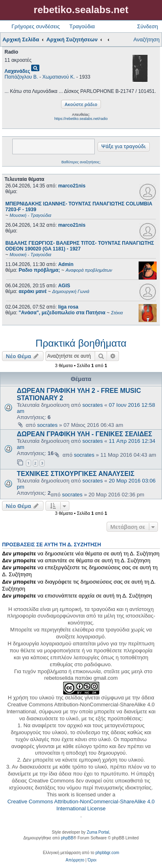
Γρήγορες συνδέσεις (36, 26)
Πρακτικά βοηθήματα (81, 343)
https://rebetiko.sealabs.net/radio (81, 119)
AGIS (64, 286)
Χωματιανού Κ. (58, 77)
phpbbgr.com (107, 853)
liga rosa (68, 307)
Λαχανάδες (17, 71)
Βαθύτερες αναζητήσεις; (81, 162)
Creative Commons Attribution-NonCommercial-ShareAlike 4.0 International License (81, 805)
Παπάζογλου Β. (21, 77)
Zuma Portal (98, 832)
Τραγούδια (82, 26)
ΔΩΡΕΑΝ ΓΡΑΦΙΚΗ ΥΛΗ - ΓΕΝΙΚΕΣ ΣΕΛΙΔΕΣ (84, 434)
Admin (66, 264)
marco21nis (72, 186)
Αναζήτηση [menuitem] (146, 39)
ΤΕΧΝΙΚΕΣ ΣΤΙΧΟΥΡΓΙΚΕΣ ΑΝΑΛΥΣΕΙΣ (76, 474)
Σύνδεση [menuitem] (147, 26)
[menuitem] (75, 860)
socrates (93, 405)
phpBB (67, 838)
